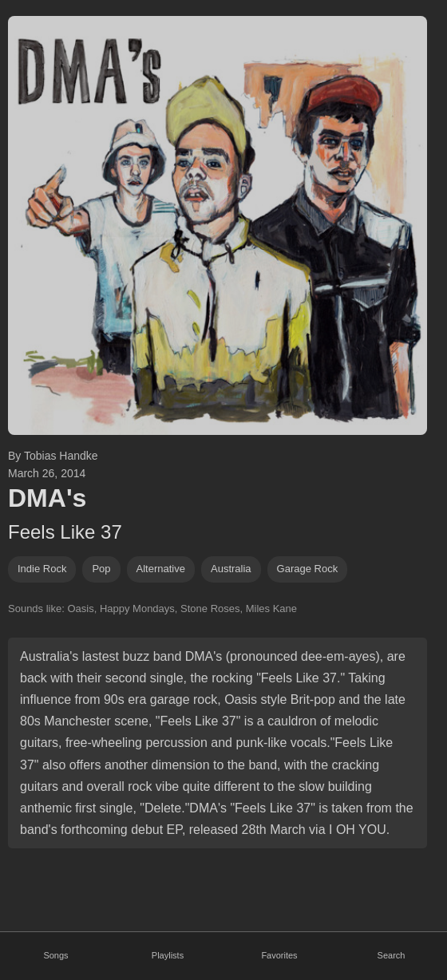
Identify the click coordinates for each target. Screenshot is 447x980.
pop (101, 569)
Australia (231, 569)
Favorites (279, 955)
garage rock (308, 569)
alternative (161, 569)
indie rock (42, 569)
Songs (55, 955)
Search (392, 955)
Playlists (168, 955)
